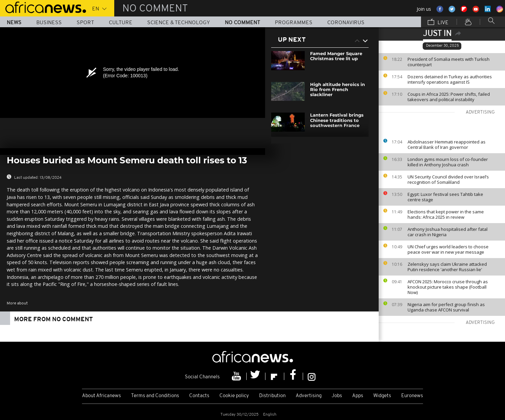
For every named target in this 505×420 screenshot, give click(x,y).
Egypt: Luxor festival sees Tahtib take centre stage (445, 197)
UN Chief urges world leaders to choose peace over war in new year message (448, 249)
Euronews (412, 396)
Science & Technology (179, 23)
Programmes (294, 23)
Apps (358, 396)
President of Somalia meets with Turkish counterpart (449, 62)
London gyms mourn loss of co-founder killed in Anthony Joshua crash (448, 162)
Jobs (337, 396)
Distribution (272, 396)
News (14, 23)
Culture (121, 23)
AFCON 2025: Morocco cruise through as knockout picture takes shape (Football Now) (448, 287)
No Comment (242, 23)
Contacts (199, 396)
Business (49, 23)
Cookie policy (234, 396)
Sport (85, 23)
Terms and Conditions (155, 396)
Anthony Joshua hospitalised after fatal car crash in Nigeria (448, 232)
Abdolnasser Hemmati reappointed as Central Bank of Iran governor (447, 144)
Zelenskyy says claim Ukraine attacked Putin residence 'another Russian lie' (447, 267)
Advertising (309, 396)
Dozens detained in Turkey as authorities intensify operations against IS (450, 79)
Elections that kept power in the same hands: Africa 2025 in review (446, 214)
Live (438, 23)
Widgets (382, 396)
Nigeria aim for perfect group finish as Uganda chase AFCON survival (446, 307)
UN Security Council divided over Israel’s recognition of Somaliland (448, 179)
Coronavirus (346, 23)
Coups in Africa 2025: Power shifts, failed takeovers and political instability (449, 97)
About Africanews (101, 396)
